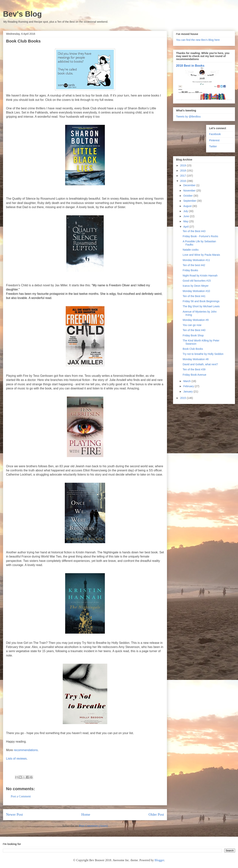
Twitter (213, 146)
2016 (184, 181)
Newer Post (14, 814)
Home (86, 814)
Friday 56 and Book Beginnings (201, 301)
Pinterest (214, 140)
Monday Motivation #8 (196, 359)
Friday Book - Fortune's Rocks (200, 236)
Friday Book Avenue (194, 375)
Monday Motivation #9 (196, 320)
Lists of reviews (16, 759)
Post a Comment (21, 796)
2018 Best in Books (190, 66)
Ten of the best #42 (194, 265)
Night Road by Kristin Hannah (200, 276)
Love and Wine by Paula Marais (201, 255)
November (190, 191)
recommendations (26, 750)
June (186, 216)
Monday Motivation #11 (196, 260)
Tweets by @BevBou (188, 117)
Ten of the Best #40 (194, 330)
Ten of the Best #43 (194, 231)
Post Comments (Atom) (93, 826)
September (190, 201)
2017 (184, 176)
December (190, 185)
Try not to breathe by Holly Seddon (203, 354)
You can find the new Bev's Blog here (198, 40)
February (189, 386)
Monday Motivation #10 (196, 291)
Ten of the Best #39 (194, 369)
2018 (184, 171)
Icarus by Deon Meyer (196, 286)
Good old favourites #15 (197, 281)
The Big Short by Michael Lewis (201, 306)
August (188, 206)
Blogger (159, 860)
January (188, 392)
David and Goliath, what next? (200, 364)
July (186, 211)
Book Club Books (193, 349)
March (187, 381)
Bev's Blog (22, 14)
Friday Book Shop (193, 335)
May (186, 221)
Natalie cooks (191, 250)
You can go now (192, 325)
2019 (184, 165)
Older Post (156, 814)
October (188, 196)
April (186, 227)
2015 (184, 398)
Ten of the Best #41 (194, 296)
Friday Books (190, 270)
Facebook (215, 134)
